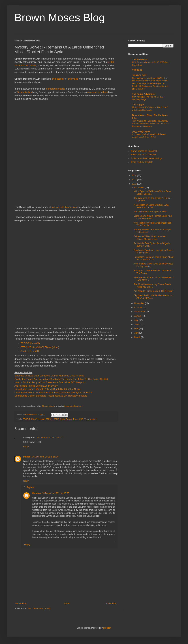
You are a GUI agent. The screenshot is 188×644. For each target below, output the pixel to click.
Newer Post (21, 603)
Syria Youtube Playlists (142, 162)
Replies (30, 487)
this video (73, 79)
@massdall (58, 79)
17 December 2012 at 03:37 (50, 438)
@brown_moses (48, 406)
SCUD (56, 419)
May (137, 329)
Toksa (75, 419)
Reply (26, 447)
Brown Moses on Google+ (144, 155)
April (137, 333)
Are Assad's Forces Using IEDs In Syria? (36, 386)
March (138, 337)
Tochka (69, 419)
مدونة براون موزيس (141, 131)
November (140, 303)
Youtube (93, 419)
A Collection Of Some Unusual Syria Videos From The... (151, 206)
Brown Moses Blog (60, 17)
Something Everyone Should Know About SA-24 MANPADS (154, 258)
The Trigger (138, 105)
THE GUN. (137, 70)
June (137, 325)
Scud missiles (24, 92)
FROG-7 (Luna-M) (30, 343)
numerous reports (56, 89)
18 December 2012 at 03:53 (56, 493)
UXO (81, 419)
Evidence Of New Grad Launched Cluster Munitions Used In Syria (49, 376)
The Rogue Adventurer (144, 94)
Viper (87, 419)
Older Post (111, 603)
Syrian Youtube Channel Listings (147, 158)
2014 (134, 175)
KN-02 (34, 419)
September (140, 312)
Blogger (107, 628)
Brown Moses (31, 415)
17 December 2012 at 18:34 (45, 457)
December (140, 188)
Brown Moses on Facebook (144, 151)
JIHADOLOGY (139, 75)
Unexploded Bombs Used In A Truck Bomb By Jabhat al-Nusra (47, 389)
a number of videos (97, 92)
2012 (134, 184)
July (137, 320)
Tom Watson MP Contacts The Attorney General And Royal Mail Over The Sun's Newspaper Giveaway (150, 124)
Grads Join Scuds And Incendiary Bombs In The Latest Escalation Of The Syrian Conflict (61, 379)
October (138, 308)
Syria (62, 419)
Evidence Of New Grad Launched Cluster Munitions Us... (150, 238)
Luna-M (41, 419)
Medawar (36, 493)
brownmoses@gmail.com (73, 406)
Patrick (27, 457)
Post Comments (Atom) (39, 609)
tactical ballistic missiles (64, 207)
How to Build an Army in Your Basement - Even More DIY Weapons (50, 382)
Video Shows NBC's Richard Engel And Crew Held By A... (153, 217)
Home (67, 603)
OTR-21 (49, 419)
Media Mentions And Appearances (150, 212)
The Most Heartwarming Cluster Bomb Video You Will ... (152, 286)
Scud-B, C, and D (30, 351)
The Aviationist (140, 60)
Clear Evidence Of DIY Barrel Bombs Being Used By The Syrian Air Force (53, 392)
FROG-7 (26, 419)
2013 (134, 180)
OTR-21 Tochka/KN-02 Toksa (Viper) (40, 347)
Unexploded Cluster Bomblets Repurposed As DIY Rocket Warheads (51, 396)
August (138, 316)
